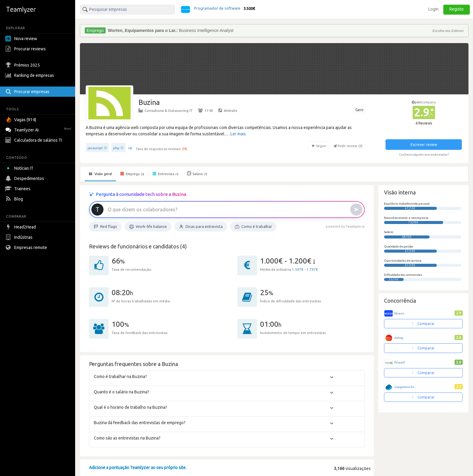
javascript (95, 148)
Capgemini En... (405, 387)
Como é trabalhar (253, 227)
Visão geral (100, 174)
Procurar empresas (28, 92)
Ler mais (238, 134)
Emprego (132, 174)
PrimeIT (400, 363)
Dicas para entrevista (201, 227)
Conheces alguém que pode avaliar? (424, 154)
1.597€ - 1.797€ (305, 269)
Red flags (105, 227)
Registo (457, 9)
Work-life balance (148, 227)
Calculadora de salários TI (34, 140)
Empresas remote (27, 247)
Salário (197, 173)
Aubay (399, 338)
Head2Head (21, 227)
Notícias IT (20, 168)
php (116, 148)
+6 (130, 148)
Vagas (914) (21, 120)
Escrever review (424, 145)
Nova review (21, 39)
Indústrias (20, 237)
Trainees (19, 189)
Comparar (423, 324)
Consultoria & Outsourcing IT (165, 110)
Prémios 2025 (23, 65)
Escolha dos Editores (448, 31)
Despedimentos (25, 178)
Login (433, 9)
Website (228, 110)
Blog (15, 199)
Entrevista (166, 174)
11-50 (205, 110)
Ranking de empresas (30, 75)
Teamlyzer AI (39, 129)
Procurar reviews (26, 49)
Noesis (399, 313)
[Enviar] (356, 210)
